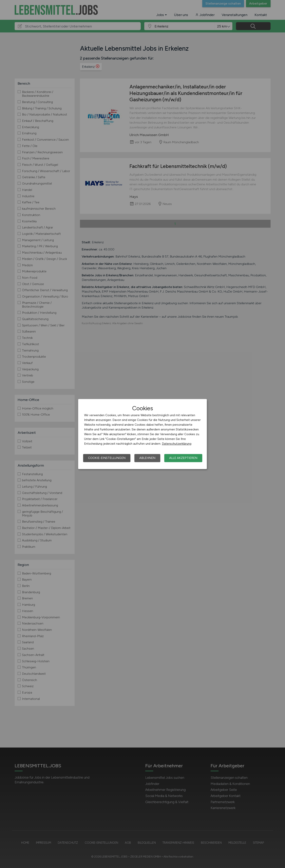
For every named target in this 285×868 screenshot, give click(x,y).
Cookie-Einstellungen (107, 458)
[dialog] (142, 434)
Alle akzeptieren (183, 458)
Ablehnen (147, 458)
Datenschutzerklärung (177, 444)
